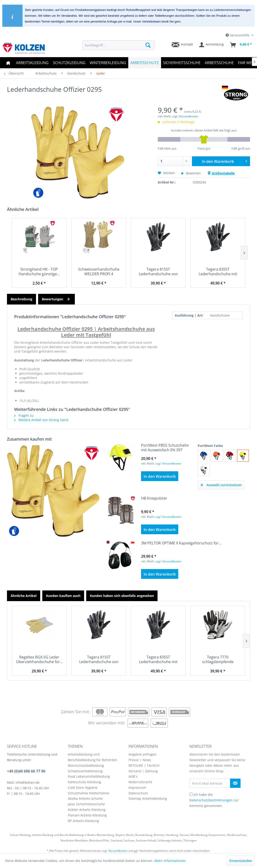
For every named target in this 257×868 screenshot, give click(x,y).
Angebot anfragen (143, 754)
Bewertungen (56, 299)
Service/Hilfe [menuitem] (238, 35)
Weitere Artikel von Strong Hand (41, 420)
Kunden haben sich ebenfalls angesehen (122, 596)
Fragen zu (24, 415)
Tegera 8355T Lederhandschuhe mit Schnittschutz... (218, 272)
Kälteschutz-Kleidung (84, 782)
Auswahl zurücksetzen (221, 484)
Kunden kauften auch (63, 596)
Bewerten (191, 173)
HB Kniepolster (154, 498)
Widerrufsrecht (140, 782)
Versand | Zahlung (143, 771)
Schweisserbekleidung (85, 771)
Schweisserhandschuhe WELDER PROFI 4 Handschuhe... (99, 272)
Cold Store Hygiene (83, 788)
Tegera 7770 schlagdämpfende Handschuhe (218, 659)
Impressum (137, 788)
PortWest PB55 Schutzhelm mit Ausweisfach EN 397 (165, 448)
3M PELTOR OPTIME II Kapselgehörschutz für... (181, 543)
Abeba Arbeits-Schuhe (85, 798)
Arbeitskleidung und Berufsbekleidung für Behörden (93, 757)
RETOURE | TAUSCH (144, 765)
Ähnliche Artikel (24, 596)
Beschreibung (21, 299)
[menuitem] (119, 45)
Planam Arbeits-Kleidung (87, 815)
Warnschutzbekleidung (86, 765)
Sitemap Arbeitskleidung (148, 798)
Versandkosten (118, 851)
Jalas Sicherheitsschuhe (86, 804)
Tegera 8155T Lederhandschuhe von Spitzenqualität (158, 272)
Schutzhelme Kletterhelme (89, 793)
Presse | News (140, 760)
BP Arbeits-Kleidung (83, 821)
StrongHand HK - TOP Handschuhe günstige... (39, 272)
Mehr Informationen (170, 861)
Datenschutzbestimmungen (211, 800)
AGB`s (133, 776)
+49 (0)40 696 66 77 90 (26, 771)
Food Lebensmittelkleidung (89, 776)
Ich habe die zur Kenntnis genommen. (214, 800)
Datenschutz (138, 793)
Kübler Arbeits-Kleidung (87, 810)
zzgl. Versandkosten (185, 116)
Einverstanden (241, 861)
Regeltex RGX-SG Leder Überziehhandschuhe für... (39, 659)
